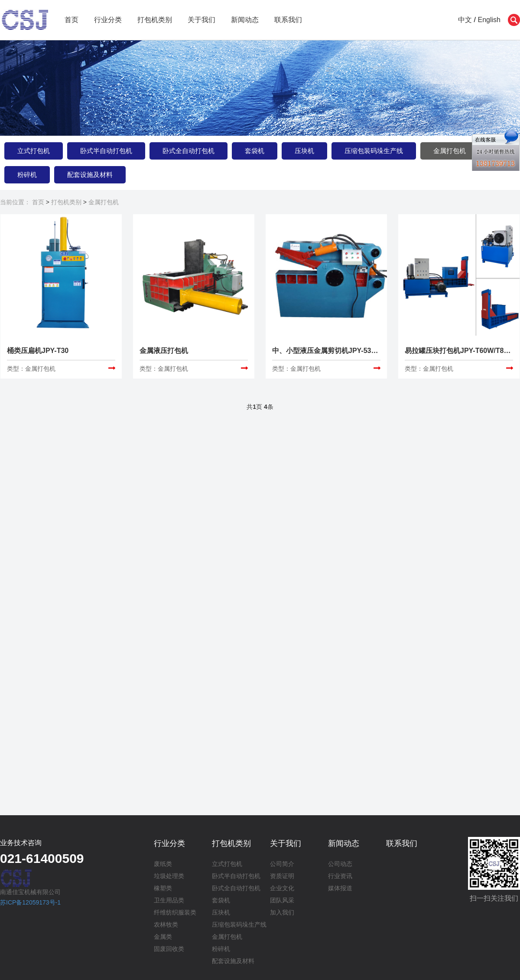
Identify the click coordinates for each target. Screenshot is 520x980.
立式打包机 (34, 151)
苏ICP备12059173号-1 (30, 902)
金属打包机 (450, 151)
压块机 (304, 151)
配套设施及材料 (90, 175)
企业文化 (282, 888)
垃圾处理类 (169, 876)
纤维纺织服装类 (175, 912)
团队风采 (282, 900)
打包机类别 (155, 20)
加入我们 (282, 912)
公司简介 (282, 864)
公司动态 (340, 864)
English (489, 20)
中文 (465, 20)
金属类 (163, 937)
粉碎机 (27, 175)
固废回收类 (169, 949)
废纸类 (163, 864)
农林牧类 (166, 924)
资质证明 (282, 876)
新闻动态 (245, 20)
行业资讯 (340, 876)
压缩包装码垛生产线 (374, 151)
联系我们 (288, 20)
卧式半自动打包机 (106, 151)
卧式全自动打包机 (188, 151)
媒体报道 (340, 888)
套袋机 (255, 151)
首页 (71, 20)
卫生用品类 (169, 900)
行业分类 (108, 20)
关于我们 (201, 20)
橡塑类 (163, 888)
